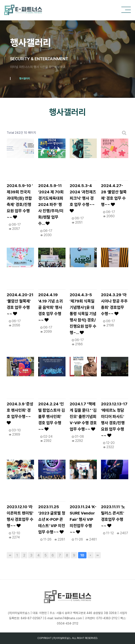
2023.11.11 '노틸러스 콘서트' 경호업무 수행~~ (113, 516)
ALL (74, 638)
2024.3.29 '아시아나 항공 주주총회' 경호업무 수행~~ (114, 304)
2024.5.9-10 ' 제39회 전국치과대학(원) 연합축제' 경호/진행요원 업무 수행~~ (20, 201)
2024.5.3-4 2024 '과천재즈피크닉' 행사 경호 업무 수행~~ (83, 198)
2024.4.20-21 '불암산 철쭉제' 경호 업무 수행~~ (20, 304)
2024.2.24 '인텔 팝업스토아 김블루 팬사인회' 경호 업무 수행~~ (52, 417)
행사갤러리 (25, 79)
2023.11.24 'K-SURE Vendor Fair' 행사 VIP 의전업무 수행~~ (83, 519)
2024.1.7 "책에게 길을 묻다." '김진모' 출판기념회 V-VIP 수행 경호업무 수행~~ (83, 417)
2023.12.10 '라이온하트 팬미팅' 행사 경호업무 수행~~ (20, 516)
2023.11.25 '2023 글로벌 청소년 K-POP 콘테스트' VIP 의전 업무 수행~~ (52, 519)
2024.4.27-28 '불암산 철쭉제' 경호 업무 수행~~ (114, 195)
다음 (90, 555)
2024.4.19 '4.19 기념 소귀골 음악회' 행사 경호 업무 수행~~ (50, 307)
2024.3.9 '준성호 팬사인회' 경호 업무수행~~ (20, 413)
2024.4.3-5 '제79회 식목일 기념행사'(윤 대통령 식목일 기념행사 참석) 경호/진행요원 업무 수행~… (83, 314)
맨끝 (98, 555)
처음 (10, 555)
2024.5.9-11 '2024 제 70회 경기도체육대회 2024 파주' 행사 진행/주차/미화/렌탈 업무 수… (51, 205)
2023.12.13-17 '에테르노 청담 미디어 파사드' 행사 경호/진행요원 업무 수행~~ (114, 420)
